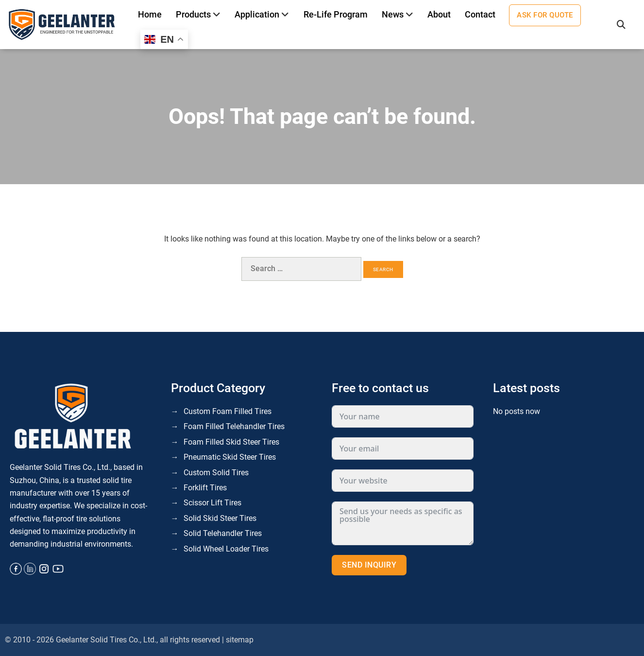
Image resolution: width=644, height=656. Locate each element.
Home (150, 14)
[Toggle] (217, 15)
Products (193, 14)
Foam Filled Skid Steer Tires (231, 442)
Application (257, 14)
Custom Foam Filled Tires (228, 411)
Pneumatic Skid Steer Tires (230, 457)
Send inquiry (369, 565)
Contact (480, 14)
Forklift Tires (205, 488)
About (439, 14)
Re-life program (336, 14)
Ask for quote (545, 15)
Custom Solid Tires (216, 473)
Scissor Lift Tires (212, 503)
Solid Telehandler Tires (223, 533)
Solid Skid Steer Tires (220, 518)
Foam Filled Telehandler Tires (234, 426)
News (393, 14)
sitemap (240, 640)
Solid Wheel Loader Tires (226, 549)
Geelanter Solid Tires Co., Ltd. (106, 640)
